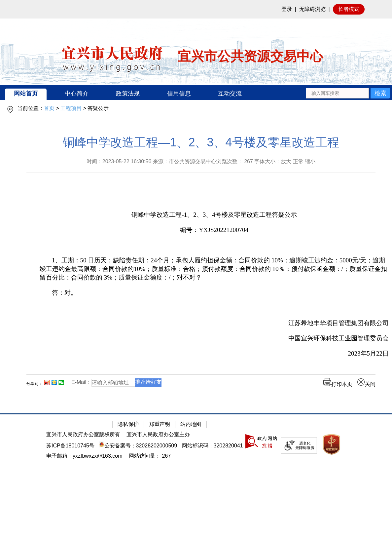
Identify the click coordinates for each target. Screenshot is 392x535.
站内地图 (191, 424)
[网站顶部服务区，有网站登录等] (196, 9)
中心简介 (77, 94)
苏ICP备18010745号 (70, 446)
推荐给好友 (148, 382)
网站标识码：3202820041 (213, 446)
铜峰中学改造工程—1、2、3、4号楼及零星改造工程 (201, 142)
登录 (287, 9)
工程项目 (71, 108)
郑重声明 (160, 424)
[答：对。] (214, 293)
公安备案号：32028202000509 (138, 446)
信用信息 (179, 94)
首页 (49, 108)
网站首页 (26, 94)
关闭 (366, 384)
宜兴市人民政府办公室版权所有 (83, 434)
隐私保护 (128, 424)
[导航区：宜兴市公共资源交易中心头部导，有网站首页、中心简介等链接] (196, 93)
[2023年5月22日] (214, 354)
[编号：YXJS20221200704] (214, 230)
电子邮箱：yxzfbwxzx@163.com (84, 456)
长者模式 (349, 9)
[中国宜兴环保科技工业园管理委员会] (214, 338)
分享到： (34, 384)
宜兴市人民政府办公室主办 (158, 434)
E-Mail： (81, 382)
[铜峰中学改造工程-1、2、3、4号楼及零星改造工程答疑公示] (214, 215)
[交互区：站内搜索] (348, 93)
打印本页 (338, 384)
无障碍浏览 (312, 9)
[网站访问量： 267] (150, 456)
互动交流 (230, 94)
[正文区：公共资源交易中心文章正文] (201, 267)
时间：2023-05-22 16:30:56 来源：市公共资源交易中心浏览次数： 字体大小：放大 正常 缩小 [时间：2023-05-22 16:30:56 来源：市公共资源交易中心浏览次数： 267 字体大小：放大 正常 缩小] (201, 161)
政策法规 (128, 94)
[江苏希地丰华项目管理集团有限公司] (214, 323)
